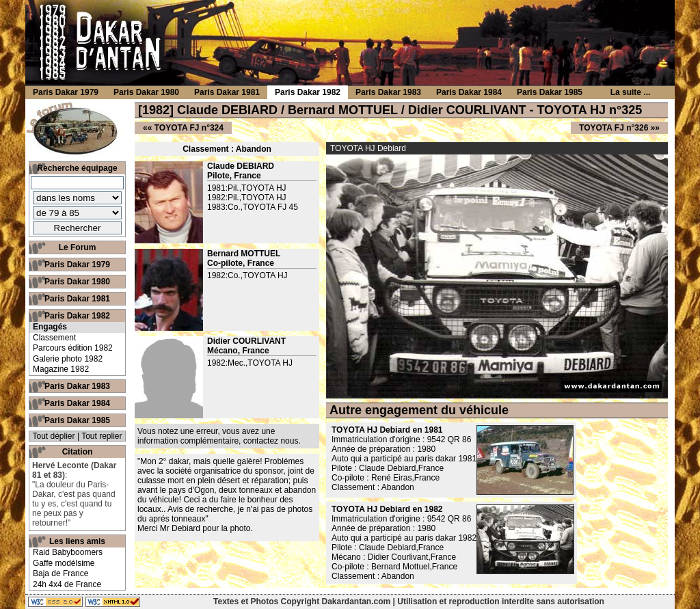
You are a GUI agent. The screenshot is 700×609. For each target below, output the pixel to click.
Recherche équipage (77, 168)
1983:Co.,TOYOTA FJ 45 (253, 207)
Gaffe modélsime (64, 563)
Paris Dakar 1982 (77, 316)
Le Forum (78, 247)
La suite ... (631, 92)
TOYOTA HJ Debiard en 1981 (387, 430)
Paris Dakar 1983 (77, 386)
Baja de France (60, 573)
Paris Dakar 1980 (77, 282)
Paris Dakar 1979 (77, 265)
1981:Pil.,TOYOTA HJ (247, 188)
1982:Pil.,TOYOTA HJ (247, 198)
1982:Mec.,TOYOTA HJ (250, 363)
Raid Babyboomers (68, 552)
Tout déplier (54, 436)
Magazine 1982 (61, 369)
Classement (54, 338)
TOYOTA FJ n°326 (614, 128)
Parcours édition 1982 (73, 348)
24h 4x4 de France (67, 584)
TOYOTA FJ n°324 (189, 128)
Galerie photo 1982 (68, 359)
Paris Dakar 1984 (77, 403)
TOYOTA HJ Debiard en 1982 (387, 509)
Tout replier (102, 436)
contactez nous (271, 441)
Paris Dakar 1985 (77, 420)
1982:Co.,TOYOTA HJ (247, 275)
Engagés (50, 327)
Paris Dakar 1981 (77, 299)
